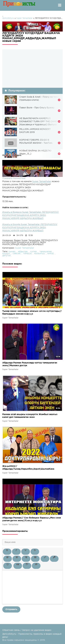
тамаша (27, 254)
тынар (12, 252)
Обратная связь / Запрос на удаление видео (27, 630)
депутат (7, 256)
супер (33, 252)
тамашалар (46, 252)
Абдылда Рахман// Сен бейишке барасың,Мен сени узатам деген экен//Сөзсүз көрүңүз (32, 519)
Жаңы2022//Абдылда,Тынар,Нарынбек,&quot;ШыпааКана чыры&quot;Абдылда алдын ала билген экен (28, 468)
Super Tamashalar (42, 181)
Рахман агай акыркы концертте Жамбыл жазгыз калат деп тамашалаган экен (30, 416)
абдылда (23, 252)
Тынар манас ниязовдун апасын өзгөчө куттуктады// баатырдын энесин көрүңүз (32, 313)
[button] (7, 552)
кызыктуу (39, 254)
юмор (51, 254)
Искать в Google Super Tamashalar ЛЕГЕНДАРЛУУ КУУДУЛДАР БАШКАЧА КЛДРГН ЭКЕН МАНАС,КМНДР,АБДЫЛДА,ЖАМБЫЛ (30, 228)
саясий (16, 254)
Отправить (11, 609)
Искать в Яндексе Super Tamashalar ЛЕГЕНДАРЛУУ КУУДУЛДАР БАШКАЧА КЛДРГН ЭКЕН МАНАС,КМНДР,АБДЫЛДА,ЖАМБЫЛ (30, 215)
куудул (6, 254)
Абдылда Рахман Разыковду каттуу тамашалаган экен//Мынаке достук (30, 364)
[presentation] (7, 552)
